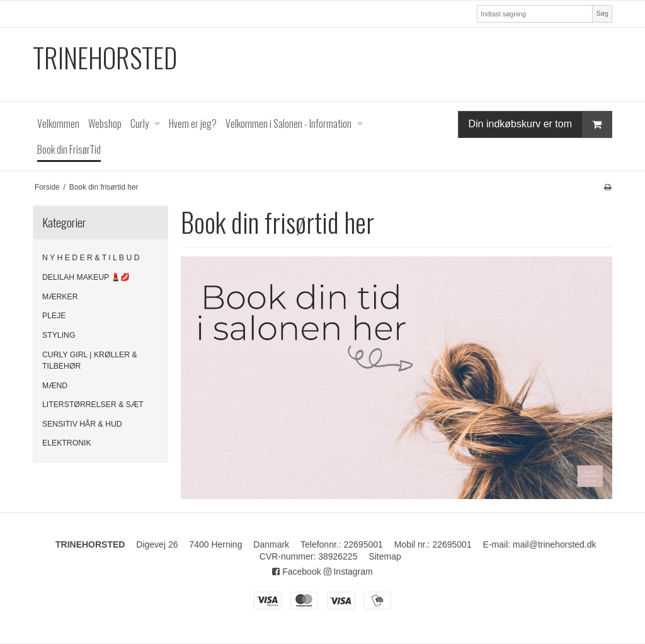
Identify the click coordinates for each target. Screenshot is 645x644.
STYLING (59, 335)
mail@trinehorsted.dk (555, 544)
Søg (602, 13)
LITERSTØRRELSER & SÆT (93, 405)
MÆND (55, 386)
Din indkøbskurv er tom (540, 124)
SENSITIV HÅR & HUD (82, 424)
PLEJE (54, 316)
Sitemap (385, 556)
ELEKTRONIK (67, 443)
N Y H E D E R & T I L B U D (91, 258)
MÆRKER (60, 297)
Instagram (348, 572)
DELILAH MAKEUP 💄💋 (86, 277)
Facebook (296, 572)
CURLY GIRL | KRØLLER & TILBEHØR (90, 360)
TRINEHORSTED (105, 58)
